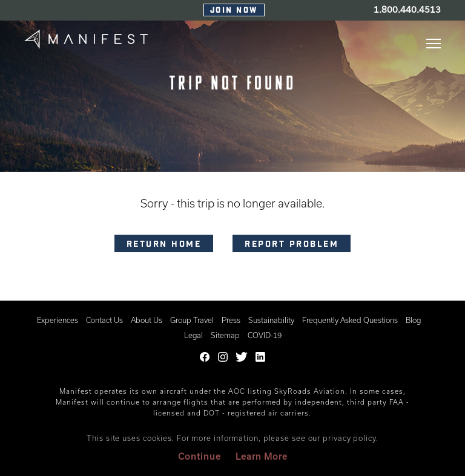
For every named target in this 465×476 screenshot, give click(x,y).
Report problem (292, 245)
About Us (147, 320)
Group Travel (192, 320)
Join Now (234, 11)
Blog (413, 320)
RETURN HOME (164, 245)
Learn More (262, 456)
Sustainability (271, 320)
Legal (193, 335)
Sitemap (225, 335)
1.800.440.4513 (407, 9)
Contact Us (104, 320)
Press (231, 320)
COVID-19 (265, 335)
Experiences (58, 320)
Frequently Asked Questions (350, 320)
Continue (200, 456)
